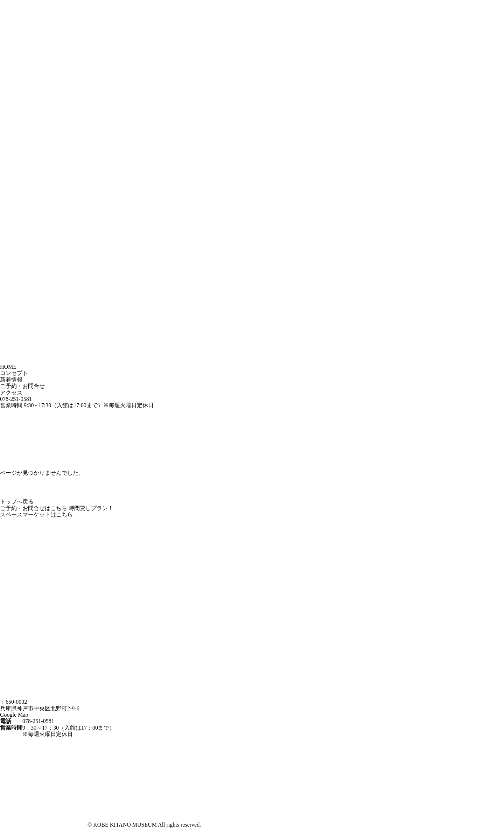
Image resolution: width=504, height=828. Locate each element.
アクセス (11, 393)
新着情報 (11, 380)
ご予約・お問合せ (22, 386)
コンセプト (14, 373)
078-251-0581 (16, 399)
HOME (8, 367)
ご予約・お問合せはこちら (34, 508)
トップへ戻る (17, 502)
